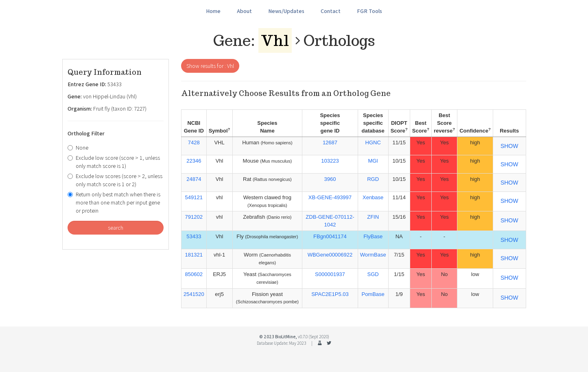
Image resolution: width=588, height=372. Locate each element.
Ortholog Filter (86, 133)
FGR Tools (369, 11)
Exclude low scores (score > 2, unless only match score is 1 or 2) (115, 180)
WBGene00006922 (330, 255)
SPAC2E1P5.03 (330, 294)
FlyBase (373, 236)
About (244, 11)
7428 (194, 142)
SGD (373, 274)
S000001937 (330, 274)
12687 (330, 142)
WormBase (373, 255)
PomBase (373, 294)
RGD (373, 179)
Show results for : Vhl (210, 66)
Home (213, 11)
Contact (331, 11)
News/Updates (286, 11)
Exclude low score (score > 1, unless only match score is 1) (114, 162)
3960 (330, 179)
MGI (373, 161)
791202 (194, 217)
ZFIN (373, 217)
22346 (194, 161)
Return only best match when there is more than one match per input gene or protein (114, 202)
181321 (194, 255)
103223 (330, 161)
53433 (194, 236)
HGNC (373, 142)
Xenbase (373, 197)
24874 (194, 179)
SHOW (509, 146)
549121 (194, 197)
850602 (194, 274)
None (78, 148)
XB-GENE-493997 (330, 197)
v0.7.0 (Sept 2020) (314, 337)
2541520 (194, 294)
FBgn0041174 (330, 236)
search (116, 228)
